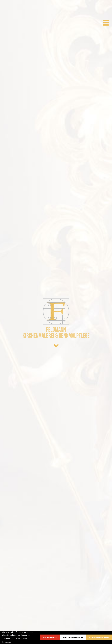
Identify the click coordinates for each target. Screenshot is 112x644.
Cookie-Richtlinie (20, 638)
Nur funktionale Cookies (73, 637)
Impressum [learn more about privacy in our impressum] (7, 642)
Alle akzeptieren (50, 637)
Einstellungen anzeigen (99, 637)
